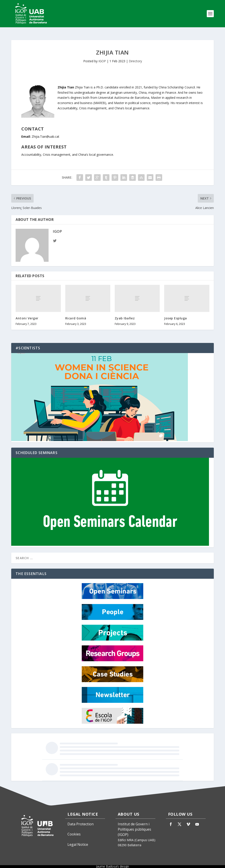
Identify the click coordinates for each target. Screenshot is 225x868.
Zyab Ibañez (125, 314)
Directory (135, 57)
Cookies (74, 830)
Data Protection (81, 820)
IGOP (102, 57)
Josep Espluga (176, 314)
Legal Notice (78, 841)
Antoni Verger (27, 314)
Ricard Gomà (76, 314)
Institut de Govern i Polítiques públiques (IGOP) (134, 825)
